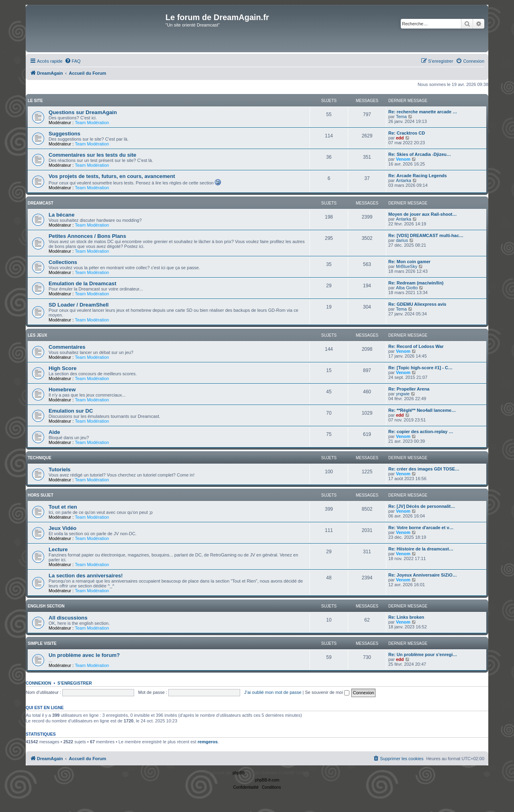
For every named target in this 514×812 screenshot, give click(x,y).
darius (402, 240)
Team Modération (92, 123)
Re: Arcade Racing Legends (418, 176)
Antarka (404, 180)
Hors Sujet (41, 495)
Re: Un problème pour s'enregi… (423, 655)
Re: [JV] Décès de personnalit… (422, 506)
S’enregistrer (75, 683)
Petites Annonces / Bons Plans (87, 236)
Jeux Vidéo (62, 528)
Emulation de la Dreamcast (83, 283)
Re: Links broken (406, 617)
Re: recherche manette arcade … (423, 112)
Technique (40, 458)
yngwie (403, 394)
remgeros (208, 742)
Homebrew (62, 390)
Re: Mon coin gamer (409, 262)
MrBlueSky (407, 266)
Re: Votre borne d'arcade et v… (421, 528)
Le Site (35, 101)
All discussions (68, 618)
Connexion (39, 683)
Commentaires (67, 347)
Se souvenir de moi (327, 692)
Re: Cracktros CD (407, 133)
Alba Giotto (407, 288)
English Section (46, 606)
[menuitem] (73, 61)
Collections (63, 262)
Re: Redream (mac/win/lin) (416, 283)
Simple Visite (42, 643)
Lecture (58, 549)
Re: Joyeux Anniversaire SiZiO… (423, 575)
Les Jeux (37, 335)
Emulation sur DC (71, 411)
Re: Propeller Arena (409, 389)
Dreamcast (41, 203)
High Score (63, 368)
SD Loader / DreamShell (79, 305)
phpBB (239, 773)
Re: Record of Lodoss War (416, 346)
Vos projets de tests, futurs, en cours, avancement (112, 176)
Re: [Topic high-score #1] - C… (420, 368)
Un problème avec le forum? (84, 655)
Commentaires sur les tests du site (92, 155)
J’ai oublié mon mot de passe (273, 692)
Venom (403, 159)
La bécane (62, 215)
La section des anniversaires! (86, 576)
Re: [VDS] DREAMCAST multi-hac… (426, 235)
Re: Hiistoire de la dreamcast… (421, 549)
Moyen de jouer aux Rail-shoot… (423, 214)
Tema (401, 117)
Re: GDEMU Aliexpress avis (417, 304)
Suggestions (64, 134)
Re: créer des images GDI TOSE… (424, 469)
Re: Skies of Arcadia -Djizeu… (420, 154)
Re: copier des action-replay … (421, 432)
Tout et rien (63, 507)
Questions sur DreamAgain (83, 112)
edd (400, 138)
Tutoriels (60, 469)
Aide (54, 432)
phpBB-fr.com (267, 780)
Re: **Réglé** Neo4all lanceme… (422, 410)
